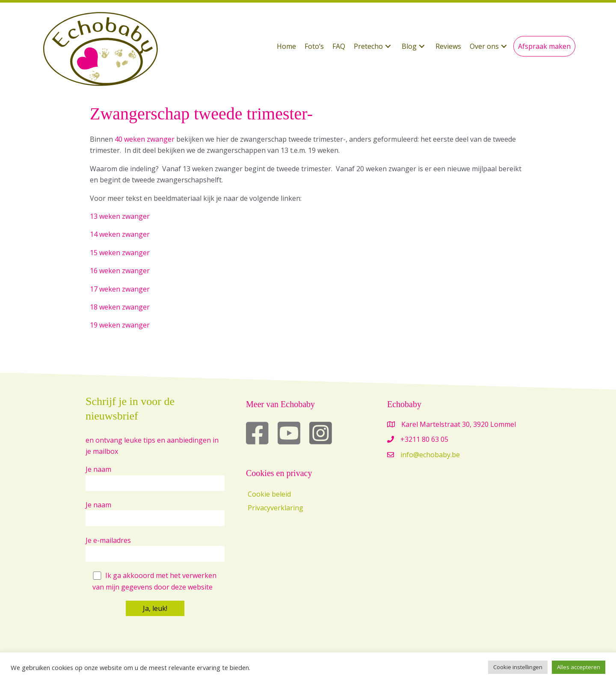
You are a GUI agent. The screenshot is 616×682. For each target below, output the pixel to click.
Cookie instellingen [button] (518, 667)
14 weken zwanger (120, 234)
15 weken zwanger (120, 253)
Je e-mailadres (155, 549)
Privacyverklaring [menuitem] (275, 508)
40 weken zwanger (145, 139)
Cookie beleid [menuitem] (269, 494)
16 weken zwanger (120, 271)
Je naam (155, 478)
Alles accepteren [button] (579, 667)
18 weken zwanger (120, 307)
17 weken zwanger (120, 289)
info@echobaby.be (430, 455)
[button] (373, 46)
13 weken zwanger (120, 216)
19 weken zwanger (120, 325)
